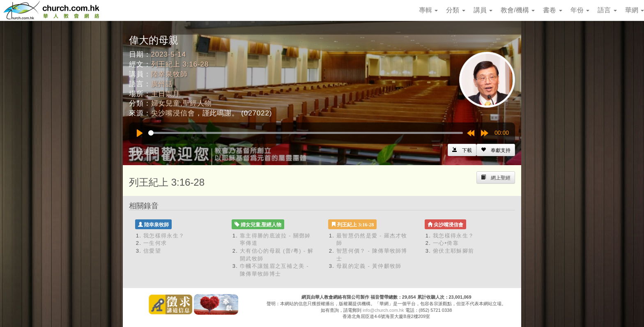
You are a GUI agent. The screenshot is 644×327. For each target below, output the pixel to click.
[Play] (140, 133)
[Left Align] (496, 150)
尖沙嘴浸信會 (173, 113)
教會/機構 (518, 10)
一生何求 (155, 243)
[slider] (306, 133)
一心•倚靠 (446, 243)
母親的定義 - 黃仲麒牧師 (369, 266)
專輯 (428, 10)
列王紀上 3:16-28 (180, 64)
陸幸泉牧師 (169, 74)
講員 (483, 10)
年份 (580, 10)
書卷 (552, 10)
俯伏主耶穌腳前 (453, 251)
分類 (455, 10)
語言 (607, 10)
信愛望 (152, 251)
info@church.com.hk (383, 310)
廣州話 (162, 84)
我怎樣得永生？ (164, 236)
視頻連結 (143, 152)
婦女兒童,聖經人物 (182, 103)
